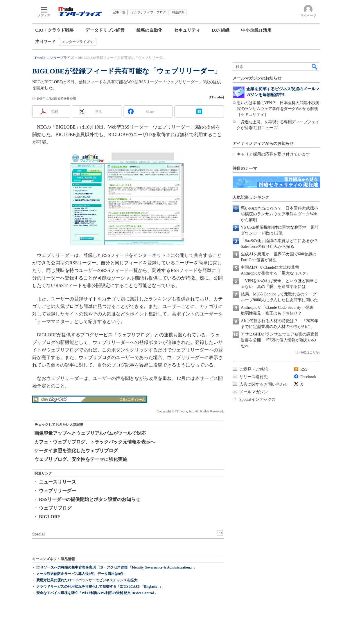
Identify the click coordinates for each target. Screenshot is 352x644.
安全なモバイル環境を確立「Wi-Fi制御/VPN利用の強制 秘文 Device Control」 (97, 593)
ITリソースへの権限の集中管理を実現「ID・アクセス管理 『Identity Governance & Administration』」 (117, 567)
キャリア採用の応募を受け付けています (273, 154)
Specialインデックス (257, 399)
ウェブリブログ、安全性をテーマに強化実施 (81, 459)
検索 (315, 66)
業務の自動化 (149, 30)
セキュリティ (187, 30)
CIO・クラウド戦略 (54, 30)
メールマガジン (254, 392)
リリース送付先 (254, 377)
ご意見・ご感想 (254, 369)
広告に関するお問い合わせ (264, 384)
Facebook (308, 377)
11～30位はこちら (307, 352)
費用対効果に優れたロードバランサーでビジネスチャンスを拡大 (87, 580)
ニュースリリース (58, 482)
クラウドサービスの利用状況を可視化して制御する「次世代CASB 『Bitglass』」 (99, 587)
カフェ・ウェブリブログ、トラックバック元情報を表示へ (95, 442)
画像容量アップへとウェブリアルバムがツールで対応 (90, 433)
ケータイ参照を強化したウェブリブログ (76, 451)
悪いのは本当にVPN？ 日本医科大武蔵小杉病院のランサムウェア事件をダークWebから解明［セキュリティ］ (278, 109)
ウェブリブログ (55, 508)
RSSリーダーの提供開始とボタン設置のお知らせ (90, 499)
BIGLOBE (50, 517)
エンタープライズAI (78, 42)
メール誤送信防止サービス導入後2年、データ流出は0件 (80, 574)
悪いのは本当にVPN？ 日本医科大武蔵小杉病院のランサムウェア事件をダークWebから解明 (279, 214)
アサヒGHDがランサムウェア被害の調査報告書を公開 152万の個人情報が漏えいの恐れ (280, 340)
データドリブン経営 (105, 30)
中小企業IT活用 (256, 30)
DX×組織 (220, 30)
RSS (304, 369)
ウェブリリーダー (58, 491)
